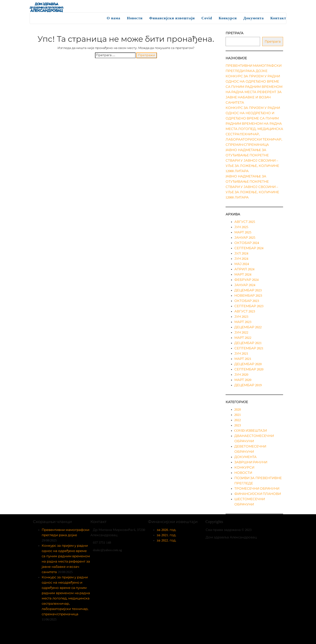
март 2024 (243, 274)
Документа (254, 18)
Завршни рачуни (251, 462)
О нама (114, 18)
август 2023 (245, 311)
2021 (238, 415)
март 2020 (243, 380)
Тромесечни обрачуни (257, 489)
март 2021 (243, 359)
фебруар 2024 (247, 280)
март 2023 (243, 322)
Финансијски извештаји (172, 18)
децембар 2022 (248, 327)
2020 (238, 409)
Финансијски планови (258, 494)
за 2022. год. (166, 540)
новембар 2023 (248, 296)
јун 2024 (241, 259)
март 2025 (243, 232)
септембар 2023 (249, 306)
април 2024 (244, 269)
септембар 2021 (249, 348)
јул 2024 (241, 253)
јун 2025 (241, 227)
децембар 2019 (248, 385)
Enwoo (155, 637)
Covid (207, 18)
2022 (238, 420)
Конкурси (228, 18)
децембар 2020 (248, 364)
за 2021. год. (166, 535)
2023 (238, 425)
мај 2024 (242, 264)
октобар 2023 (247, 301)
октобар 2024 (247, 243)
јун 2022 (241, 332)
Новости (135, 18)
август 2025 (245, 222)
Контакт (278, 18)
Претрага (234, 33)
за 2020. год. (166, 530)
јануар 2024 (245, 285)
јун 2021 (241, 354)
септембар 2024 (249, 248)
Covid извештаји (251, 431)
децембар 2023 (248, 290)
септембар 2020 (249, 369)
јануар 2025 (245, 238)
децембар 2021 (248, 343)
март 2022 (243, 338)
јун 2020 (241, 375)
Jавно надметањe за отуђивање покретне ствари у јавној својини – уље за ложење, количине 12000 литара (252, 161)
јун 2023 (241, 317)
